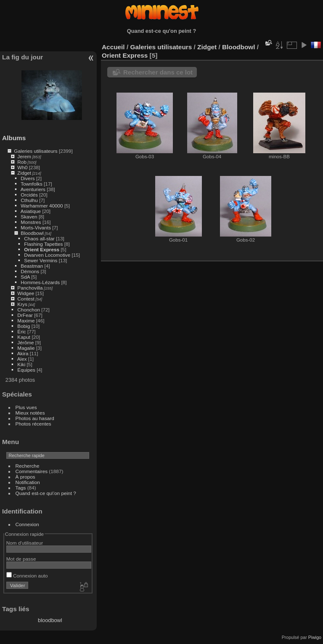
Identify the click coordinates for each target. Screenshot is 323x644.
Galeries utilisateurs (36, 151)
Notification (28, 482)
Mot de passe (21, 559)
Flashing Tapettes (43, 244)
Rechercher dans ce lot (158, 72)
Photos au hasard (35, 418)
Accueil (113, 47)
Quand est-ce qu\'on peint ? (46, 493)
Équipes (26, 370)
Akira (23, 353)
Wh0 (22, 167)
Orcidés (29, 195)
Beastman (32, 266)
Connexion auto (27, 576)
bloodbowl (50, 620)
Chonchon (29, 310)
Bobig (24, 326)
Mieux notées (30, 413)
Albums (14, 138)
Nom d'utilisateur (25, 543)
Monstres (31, 222)
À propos (25, 477)
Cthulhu (29, 200)
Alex (22, 359)
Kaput (24, 337)
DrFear (25, 315)
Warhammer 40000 (42, 206)
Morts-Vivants (36, 228)
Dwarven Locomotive (47, 255)
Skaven (29, 217)
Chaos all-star (39, 238)
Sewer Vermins (41, 260)
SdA (25, 277)
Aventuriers (33, 189)
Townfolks (32, 184)
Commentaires (32, 471)
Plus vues (26, 407)
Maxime (26, 321)
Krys (22, 304)
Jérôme (25, 342)
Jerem (24, 156)
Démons (30, 271)
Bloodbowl (32, 233)
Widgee (26, 293)
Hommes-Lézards (40, 282)
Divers (28, 178)
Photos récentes (33, 424)
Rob (22, 162)
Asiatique (31, 211)
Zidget (24, 173)
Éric (21, 331)
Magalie (26, 348)
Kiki (21, 364)
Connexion (27, 524)
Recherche (28, 466)
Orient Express (42, 249)
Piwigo (315, 637)
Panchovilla (30, 288)
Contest (26, 299)
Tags (21, 488)
